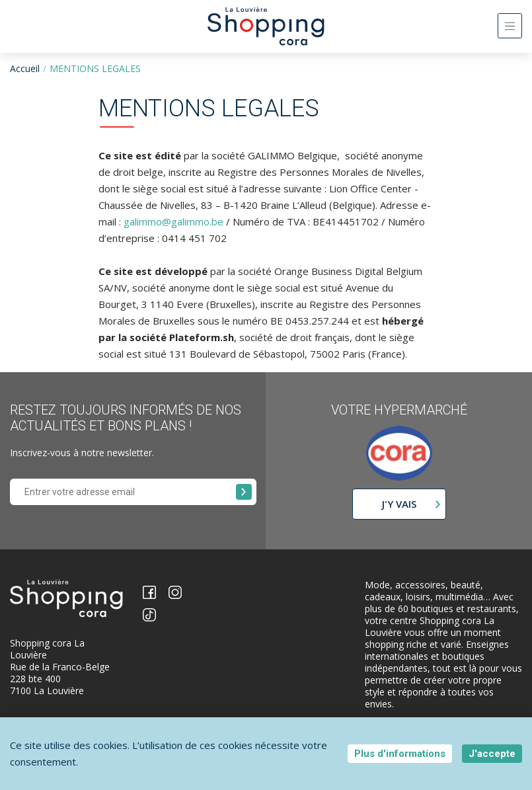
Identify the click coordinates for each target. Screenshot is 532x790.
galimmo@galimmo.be (173, 221)
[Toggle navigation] (510, 26)
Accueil (25, 68)
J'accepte (492, 754)
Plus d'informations (400, 754)
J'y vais (399, 504)
